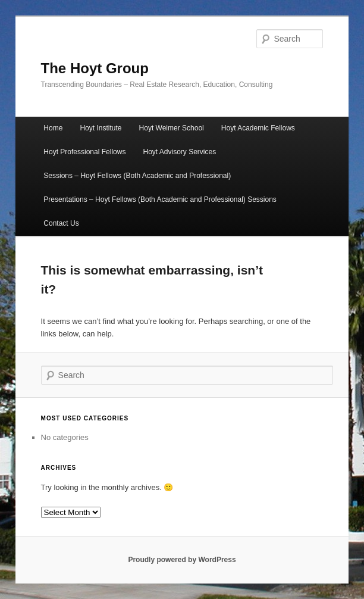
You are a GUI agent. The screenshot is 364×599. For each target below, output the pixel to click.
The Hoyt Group (95, 68)
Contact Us (61, 223)
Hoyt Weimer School (172, 128)
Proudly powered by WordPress (182, 560)
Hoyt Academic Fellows (258, 128)
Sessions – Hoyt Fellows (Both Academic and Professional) (137, 176)
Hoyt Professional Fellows (84, 152)
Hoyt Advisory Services (180, 152)
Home (53, 128)
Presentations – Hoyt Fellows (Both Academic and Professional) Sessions (160, 199)
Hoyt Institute (101, 128)
